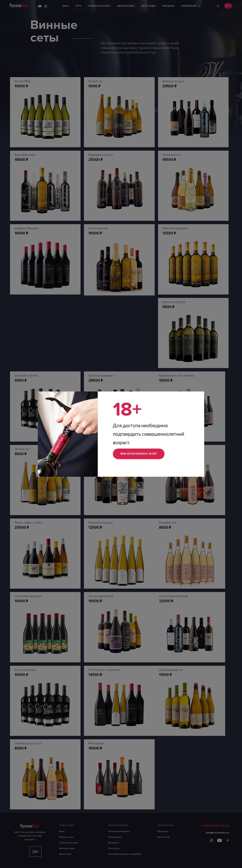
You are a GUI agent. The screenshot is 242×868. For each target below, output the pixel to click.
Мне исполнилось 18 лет (139, 454)
